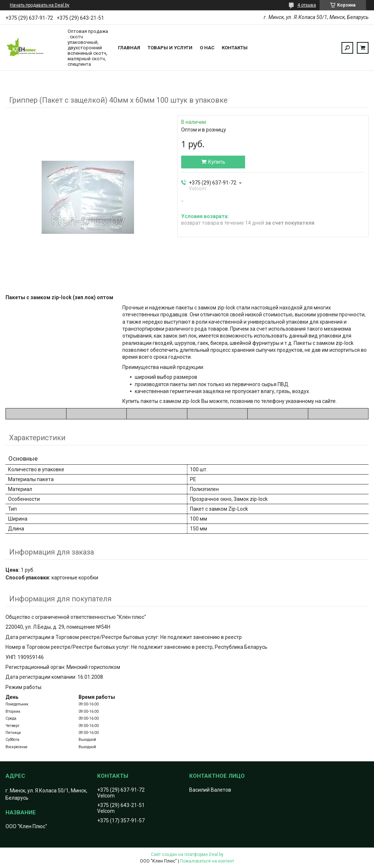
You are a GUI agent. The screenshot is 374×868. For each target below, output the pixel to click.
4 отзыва (307, 5)
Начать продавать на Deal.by (40, 5)
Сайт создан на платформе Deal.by (187, 854)
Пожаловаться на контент (207, 861)
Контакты (235, 48)
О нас (207, 48)
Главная (129, 48)
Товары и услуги (170, 48)
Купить (217, 162)
